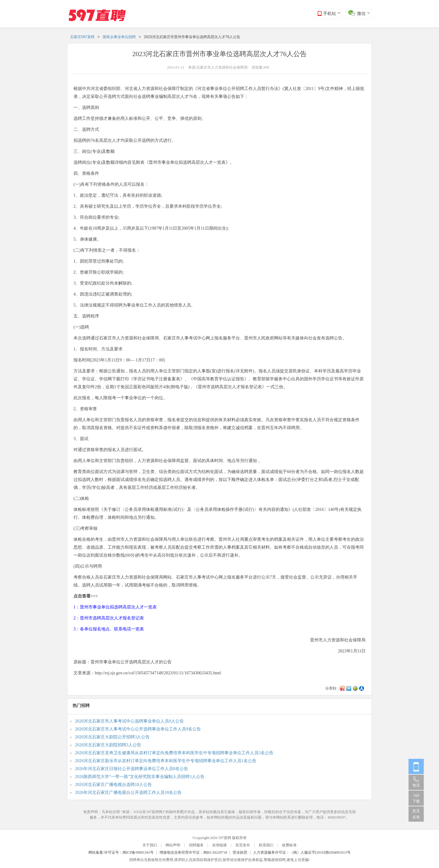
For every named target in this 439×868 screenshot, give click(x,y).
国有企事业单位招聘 (119, 37)
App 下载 (416, 798)
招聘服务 (196, 845)
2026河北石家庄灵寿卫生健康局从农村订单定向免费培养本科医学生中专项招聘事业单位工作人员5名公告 (174, 753)
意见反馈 (416, 814)
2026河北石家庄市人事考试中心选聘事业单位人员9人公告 (129, 721)
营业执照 (240, 852)
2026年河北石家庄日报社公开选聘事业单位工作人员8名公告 (132, 769)
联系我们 (266, 845)
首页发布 (243, 845)
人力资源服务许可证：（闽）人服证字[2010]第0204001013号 (302, 852)
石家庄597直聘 (82, 37)
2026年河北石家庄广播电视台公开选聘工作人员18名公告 (128, 793)
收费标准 (289, 845)
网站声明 (173, 845)
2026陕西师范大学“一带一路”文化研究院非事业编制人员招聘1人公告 (140, 777)
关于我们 (150, 845)
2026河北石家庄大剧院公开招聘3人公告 (112, 737)
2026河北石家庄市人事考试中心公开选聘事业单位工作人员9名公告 (138, 729)
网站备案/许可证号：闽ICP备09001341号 (121, 852)
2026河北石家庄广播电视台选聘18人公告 (113, 785)
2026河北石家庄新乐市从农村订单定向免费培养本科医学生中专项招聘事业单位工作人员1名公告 (166, 761)
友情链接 (220, 845)
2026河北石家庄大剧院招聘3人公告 (108, 745)
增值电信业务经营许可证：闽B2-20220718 (193, 852)
